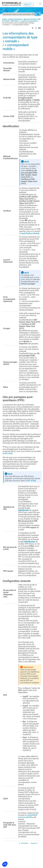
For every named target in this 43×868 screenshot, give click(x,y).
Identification (24, 510)
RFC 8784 (9, 453)
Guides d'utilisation (15, 19)
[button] (38, 14)
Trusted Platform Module (29, 233)
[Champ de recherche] (21, 14)
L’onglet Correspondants (29, 21)
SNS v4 (28, 4)
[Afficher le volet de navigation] (40, 4)
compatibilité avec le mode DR (28, 816)
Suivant (33, 843)
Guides (4, 19)
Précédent (25, 843)
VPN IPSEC (14, 21)
